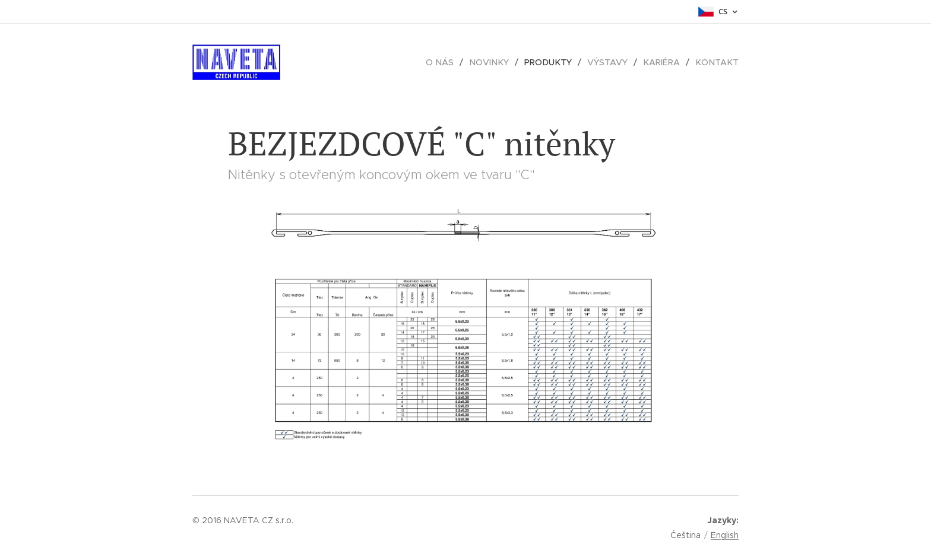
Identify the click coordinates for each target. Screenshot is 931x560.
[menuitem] (449, 62)
